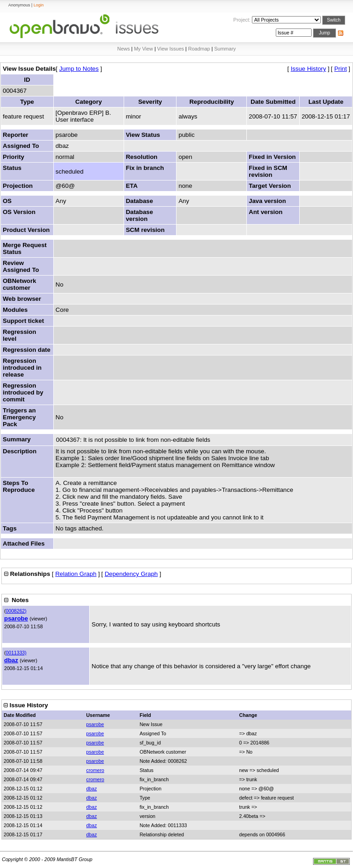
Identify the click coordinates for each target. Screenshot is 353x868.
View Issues (171, 49)
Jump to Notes (79, 69)
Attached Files (24, 544)
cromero (95, 770)
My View (143, 49)
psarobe (16, 618)
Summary (225, 49)
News (124, 49)
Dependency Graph (131, 574)
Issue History (308, 69)
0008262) (16, 611)
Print (340, 69)
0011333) (16, 653)
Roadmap (199, 49)
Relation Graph (76, 574)
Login (39, 5)
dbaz (11, 660)
